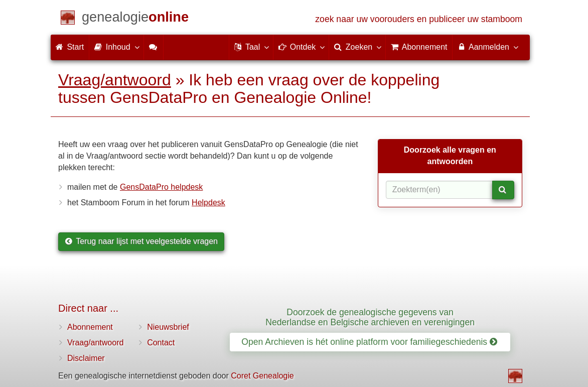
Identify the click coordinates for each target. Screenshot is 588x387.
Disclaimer (86, 358)
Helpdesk (208, 203)
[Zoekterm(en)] (439, 190)
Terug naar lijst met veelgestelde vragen (141, 241)
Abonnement (90, 327)
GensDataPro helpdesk (161, 187)
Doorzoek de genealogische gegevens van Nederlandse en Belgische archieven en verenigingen (370, 317)
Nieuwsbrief (168, 327)
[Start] (135, 19)
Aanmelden (487, 47)
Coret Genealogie (262, 376)
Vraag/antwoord (115, 80)
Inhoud (116, 47)
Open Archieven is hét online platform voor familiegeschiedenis (369, 342)
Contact (161, 343)
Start (70, 47)
